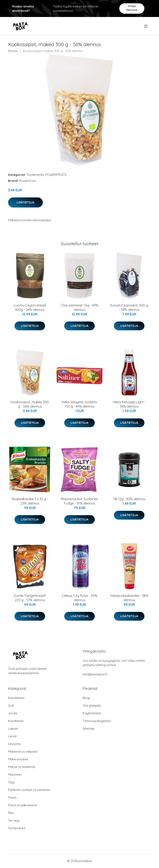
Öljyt (11, 782)
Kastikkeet (16, 721)
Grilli (11, 706)
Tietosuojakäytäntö (97, 721)
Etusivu (13, 51)
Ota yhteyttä (92, 706)
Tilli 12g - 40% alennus (129, 499)
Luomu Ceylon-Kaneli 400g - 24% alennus (30, 307)
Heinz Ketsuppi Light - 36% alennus (129, 404)
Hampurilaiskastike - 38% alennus (129, 598)
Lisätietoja (25, 202)
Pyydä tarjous (132, 8)
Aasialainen (16, 698)
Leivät (12, 736)
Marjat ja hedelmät (22, 767)
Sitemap (89, 729)
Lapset (13, 729)
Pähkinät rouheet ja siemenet (29, 790)
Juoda (13, 713)
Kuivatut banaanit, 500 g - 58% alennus (129, 307)
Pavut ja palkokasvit (23, 805)
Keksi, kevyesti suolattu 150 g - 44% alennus (79, 404)
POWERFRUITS (56, 175)
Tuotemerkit (35, 175)
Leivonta (14, 744)
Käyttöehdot (92, 713)
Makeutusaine (18, 759)
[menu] (146, 26)
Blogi (86, 698)
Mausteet (15, 774)
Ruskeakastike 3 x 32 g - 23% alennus (30, 501)
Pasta (12, 797)
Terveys (14, 820)
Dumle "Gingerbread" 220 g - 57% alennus (30, 598)
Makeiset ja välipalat (23, 752)
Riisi (11, 813)
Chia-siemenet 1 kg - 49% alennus (79, 307)
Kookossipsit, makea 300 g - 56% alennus (30, 404)
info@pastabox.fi (95, 674)
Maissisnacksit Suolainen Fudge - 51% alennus (79, 501)
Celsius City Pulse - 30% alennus (80, 598)
